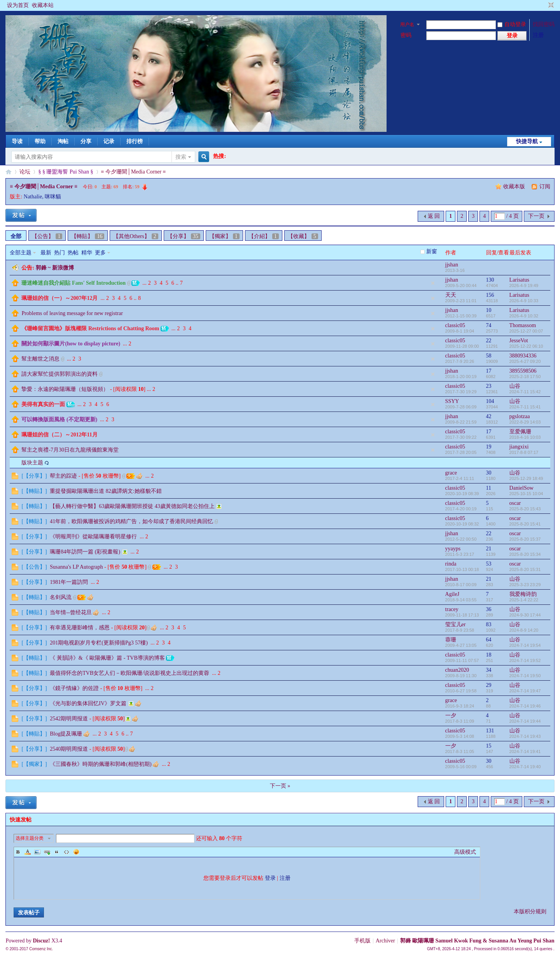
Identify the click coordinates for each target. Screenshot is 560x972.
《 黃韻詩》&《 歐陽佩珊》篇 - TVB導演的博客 (107, 658)
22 (489, 341)
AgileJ (452, 594)
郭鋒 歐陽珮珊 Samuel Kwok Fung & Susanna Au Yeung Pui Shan (477, 941)
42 (489, 416)
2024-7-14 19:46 (525, 706)
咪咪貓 (53, 197)
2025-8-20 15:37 (525, 539)
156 (490, 295)
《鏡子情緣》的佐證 (74, 688)
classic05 (455, 325)
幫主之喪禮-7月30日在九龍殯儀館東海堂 (70, 450)
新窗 (432, 251)
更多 (100, 253)
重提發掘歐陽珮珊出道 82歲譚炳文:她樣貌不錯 (106, 491)
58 (489, 356)
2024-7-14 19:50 (525, 676)
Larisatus (519, 280)
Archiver (385, 941)
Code (66, 852)
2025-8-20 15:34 (525, 554)
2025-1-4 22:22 (524, 600)
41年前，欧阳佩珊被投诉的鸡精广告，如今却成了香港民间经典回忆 (131, 521)
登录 (270, 878)
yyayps (453, 549)
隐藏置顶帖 (433, 283)
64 (489, 640)
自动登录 (512, 24)
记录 (109, 141)
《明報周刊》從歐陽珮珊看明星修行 (93, 537)
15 (489, 746)
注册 (538, 35)
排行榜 (135, 141)
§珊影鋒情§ (9, 172)
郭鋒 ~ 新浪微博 (55, 268)
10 (489, 310)
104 (490, 401)
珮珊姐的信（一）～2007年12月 (59, 298)
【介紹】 (264, 236)
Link (47, 852)
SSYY (452, 401)
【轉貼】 (88, 236)
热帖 (73, 253)
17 (489, 371)
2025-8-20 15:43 (525, 509)
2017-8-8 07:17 (524, 452)
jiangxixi (519, 447)
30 (489, 473)
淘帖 (63, 141)
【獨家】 (224, 236)
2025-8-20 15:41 (525, 524)
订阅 (545, 187)
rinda (451, 564)
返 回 (434, 216)
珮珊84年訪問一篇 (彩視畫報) (85, 552)
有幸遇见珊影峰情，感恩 (80, 628)
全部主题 (21, 253)
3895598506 (523, 371)
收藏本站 (43, 5)
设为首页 (18, 5)
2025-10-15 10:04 (526, 494)
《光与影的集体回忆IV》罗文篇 (88, 703)
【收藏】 (303, 236)
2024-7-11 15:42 (525, 392)
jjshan (452, 265)
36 (489, 609)
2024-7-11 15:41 (525, 407)
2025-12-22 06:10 (526, 346)
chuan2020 (457, 670)
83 (489, 624)
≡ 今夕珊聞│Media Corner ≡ (134, 172)
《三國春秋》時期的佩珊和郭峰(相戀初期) (101, 764)
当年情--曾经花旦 (71, 612)
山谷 (515, 386)
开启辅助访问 (544, 5)
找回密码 (544, 24)
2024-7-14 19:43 (525, 736)
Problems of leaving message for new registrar (72, 313)
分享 (86, 141)
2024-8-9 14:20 (524, 630)
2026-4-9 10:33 (524, 301)
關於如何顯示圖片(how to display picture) (71, 344)
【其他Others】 (136, 236)
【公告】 (47, 236)
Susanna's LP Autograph (76, 567)
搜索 (181, 157)
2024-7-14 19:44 (525, 721)
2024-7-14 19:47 (525, 691)
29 (489, 685)
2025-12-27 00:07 (526, 331)
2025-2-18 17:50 (525, 377)
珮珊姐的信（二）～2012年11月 (59, 435)
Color (28, 852)
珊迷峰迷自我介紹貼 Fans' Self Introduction (73, 283)
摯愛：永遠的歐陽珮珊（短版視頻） (65, 389)
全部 (16, 236)
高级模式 (465, 852)
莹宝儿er (456, 624)
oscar (515, 503)
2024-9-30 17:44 (525, 615)
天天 (451, 295)
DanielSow (521, 488)
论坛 (25, 172)
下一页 (536, 216)
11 (489, 488)
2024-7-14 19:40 (525, 767)
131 (490, 731)
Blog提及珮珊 (66, 734)
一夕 (451, 715)
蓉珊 (451, 640)
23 (489, 386)
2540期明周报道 (69, 749)
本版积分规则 (530, 912)
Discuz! (41, 941)
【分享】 (184, 236)
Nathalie (33, 197)
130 (490, 280)
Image (37, 852)
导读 (17, 141)
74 (489, 325)
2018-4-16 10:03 (525, 437)
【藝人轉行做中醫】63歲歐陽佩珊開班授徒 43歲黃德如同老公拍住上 (132, 506)
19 (489, 447)
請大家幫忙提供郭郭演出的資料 (59, 374)
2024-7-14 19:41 (525, 751)
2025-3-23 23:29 (525, 585)
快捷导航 (527, 141)
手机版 (362, 941)
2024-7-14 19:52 (525, 660)
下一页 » (280, 786)
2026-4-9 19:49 (524, 285)
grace (451, 473)
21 (489, 549)
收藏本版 (515, 187)
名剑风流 (61, 597)
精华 (87, 253)
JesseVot (519, 341)
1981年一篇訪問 (69, 582)
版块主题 (32, 463)
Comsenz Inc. (41, 949)
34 (489, 670)
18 (489, 655)
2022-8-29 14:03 (525, 422)
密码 (406, 35)
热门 (59, 253)
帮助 (40, 141)
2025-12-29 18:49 (526, 478)
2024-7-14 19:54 (525, 645)
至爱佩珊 (520, 432)
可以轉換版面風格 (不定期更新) (59, 419)
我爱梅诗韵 (523, 594)
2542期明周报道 (69, 719)
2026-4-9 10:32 (524, 316)
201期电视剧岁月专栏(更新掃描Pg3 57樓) (99, 643)
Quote (57, 852)
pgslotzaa (520, 416)
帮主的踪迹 (63, 476)
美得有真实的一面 (43, 404)
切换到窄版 (550, 5)
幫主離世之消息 (40, 359)
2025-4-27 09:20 (525, 361)
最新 (46, 253)
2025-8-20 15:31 (525, 569)
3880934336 (523, 356)
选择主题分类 (30, 838)
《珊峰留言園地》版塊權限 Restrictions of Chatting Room (90, 328)
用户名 (407, 25)
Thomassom (523, 325)
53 (489, 564)
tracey (452, 609)
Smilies (76, 852)
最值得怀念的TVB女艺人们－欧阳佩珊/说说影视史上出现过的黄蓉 (129, 673)
